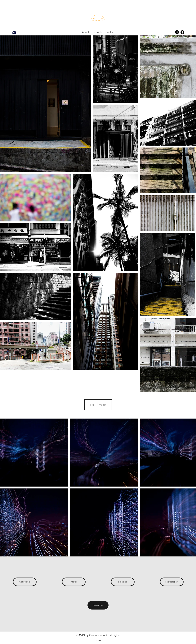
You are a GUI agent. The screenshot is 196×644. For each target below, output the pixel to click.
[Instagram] (177, 32)
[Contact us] (98, 605)
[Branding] (123, 582)
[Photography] (172, 582)
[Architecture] (25, 582)
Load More (98, 405)
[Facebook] (182, 32)
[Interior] (74, 582)
